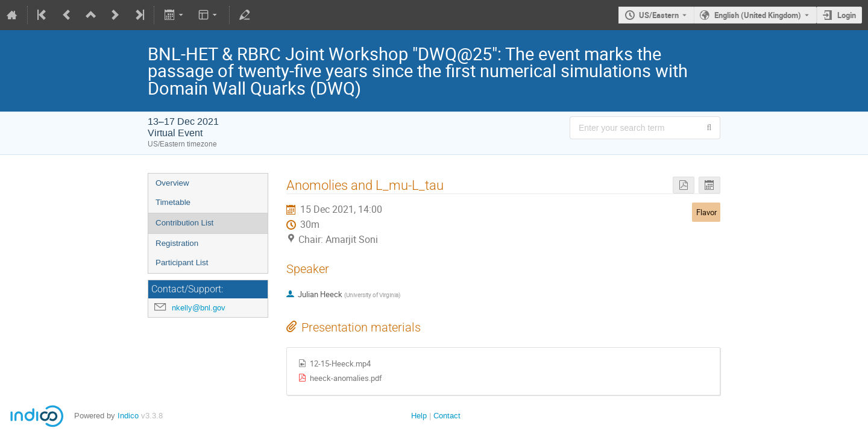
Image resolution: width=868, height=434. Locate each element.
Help (419, 416)
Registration (177, 243)
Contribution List (184, 223)
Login (847, 15)
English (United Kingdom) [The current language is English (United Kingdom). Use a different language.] (758, 15)
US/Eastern (659, 15)
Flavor (706, 212)
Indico (128, 416)
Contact (447, 416)
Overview (172, 183)
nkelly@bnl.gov (199, 308)
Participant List (182, 263)
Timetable (173, 202)
